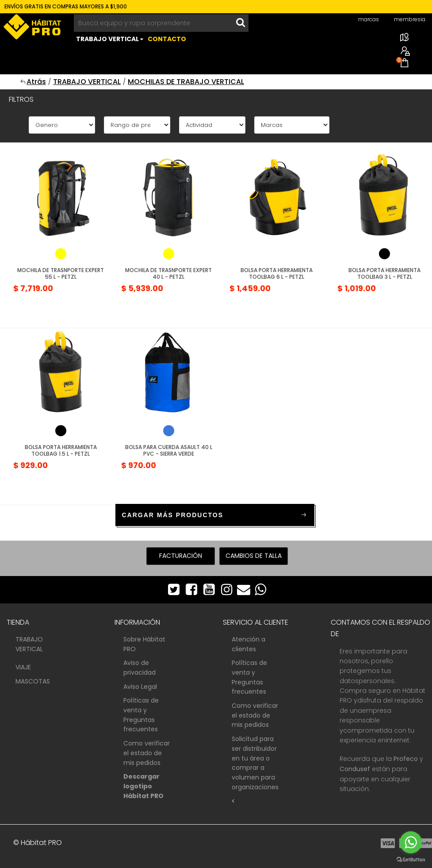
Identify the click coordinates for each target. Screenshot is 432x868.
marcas (369, 19)
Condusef (355, 769)
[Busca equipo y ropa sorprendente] (153, 23)
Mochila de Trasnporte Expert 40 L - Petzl (168, 273)
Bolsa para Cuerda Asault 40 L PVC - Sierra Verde (169, 450)
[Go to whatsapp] (411, 842)
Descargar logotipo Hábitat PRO (143, 786)
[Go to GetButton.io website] (411, 859)
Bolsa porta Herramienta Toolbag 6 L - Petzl (277, 273)
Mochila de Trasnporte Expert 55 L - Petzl (61, 273)
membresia (410, 19)
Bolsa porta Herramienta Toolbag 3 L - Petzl (384, 273)
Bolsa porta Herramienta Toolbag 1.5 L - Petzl (61, 450)
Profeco (406, 759)
